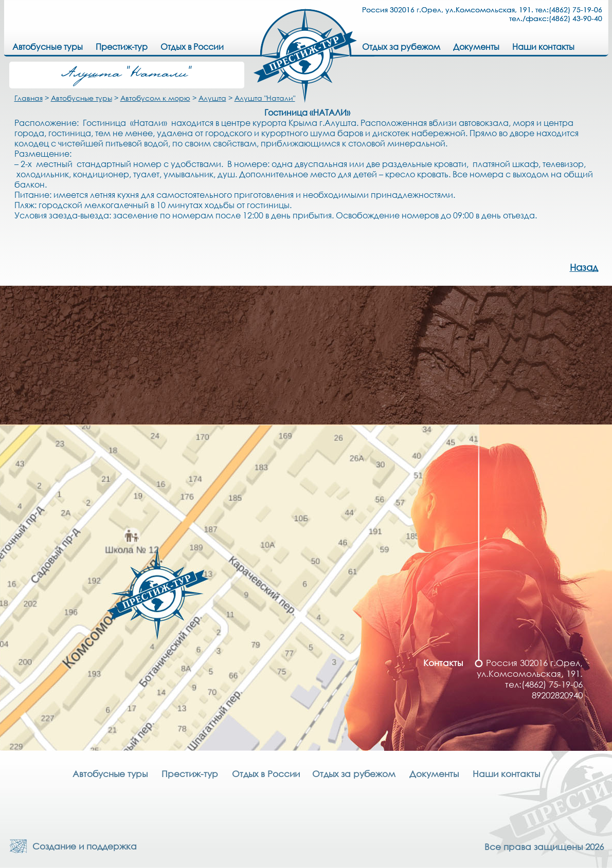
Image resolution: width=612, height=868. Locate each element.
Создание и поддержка (82, 846)
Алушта (212, 98)
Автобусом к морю (155, 98)
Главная (29, 98)
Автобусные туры (82, 98)
